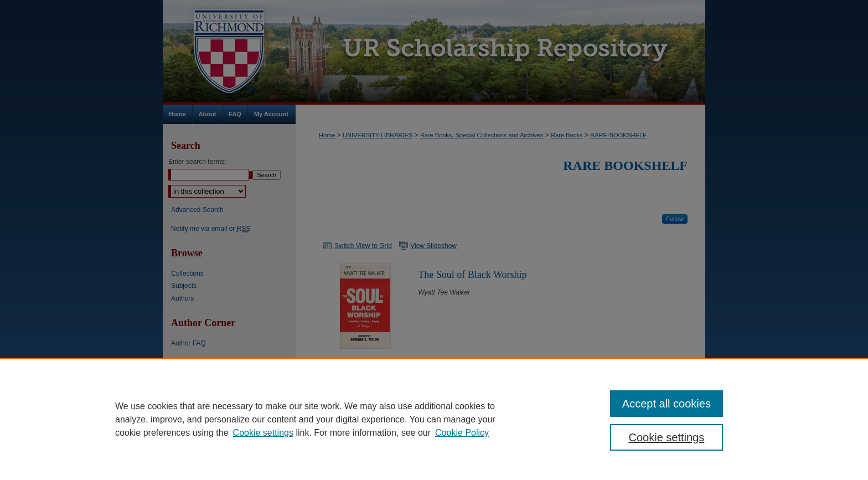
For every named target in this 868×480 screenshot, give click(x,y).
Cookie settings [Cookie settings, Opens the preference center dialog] (667, 437)
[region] (434, 419)
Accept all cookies (666, 404)
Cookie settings (263, 433)
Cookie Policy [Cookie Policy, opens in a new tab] (462, 433)
